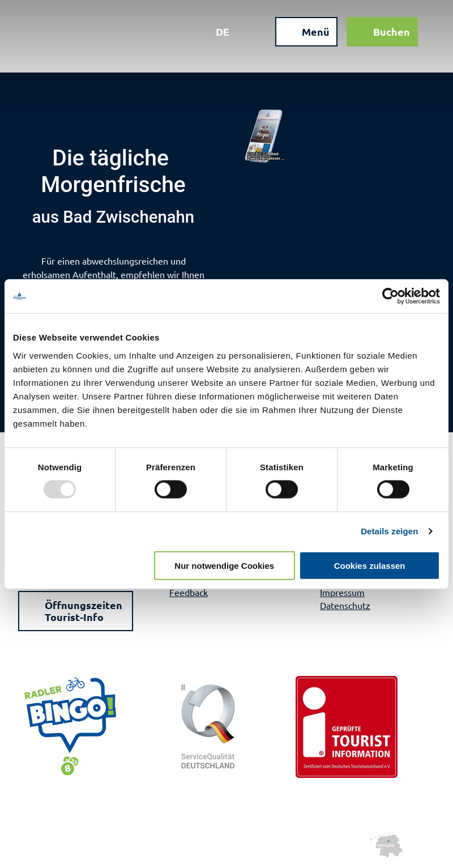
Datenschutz (345, 605)
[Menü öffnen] (305, 33)
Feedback (189, 592)
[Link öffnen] (268, 136)
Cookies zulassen (370, 565)
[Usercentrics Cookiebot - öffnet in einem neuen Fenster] (390, 296)
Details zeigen (389, 531)
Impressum (342, 592)
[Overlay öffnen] (253, 33)
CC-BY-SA (258, 154)
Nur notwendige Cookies (224, 565)
